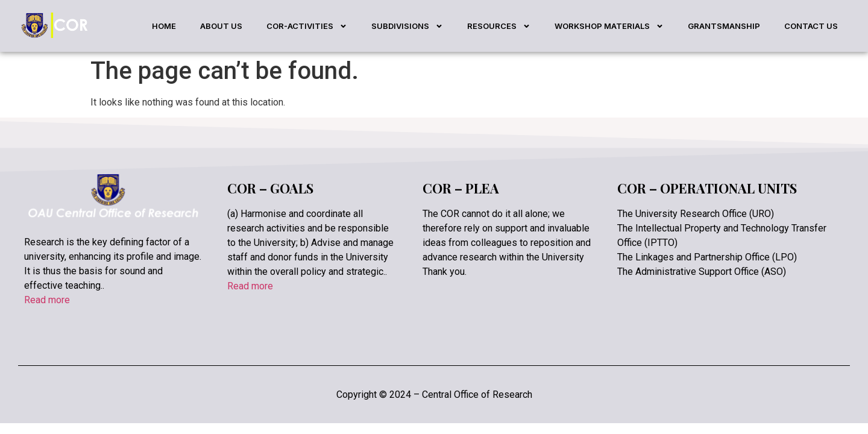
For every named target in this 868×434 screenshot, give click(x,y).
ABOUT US (221, 26)
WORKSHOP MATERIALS (609, 26)
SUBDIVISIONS (407, 26)
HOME (164, 26)
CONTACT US (811, 26)
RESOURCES (499, 26)
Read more (47, 300)
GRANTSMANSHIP (724, 26)
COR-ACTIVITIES (307, 26)
